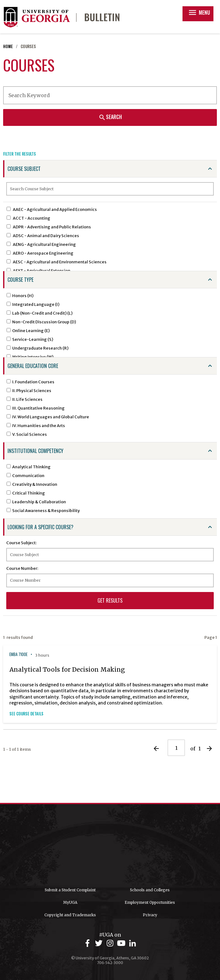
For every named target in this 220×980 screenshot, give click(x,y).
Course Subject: (21, 543)
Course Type (20, 280)
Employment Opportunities (150, 902)
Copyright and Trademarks (70, 915)
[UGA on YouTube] (122, 943)
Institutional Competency (35, 451)
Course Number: (22, 568)
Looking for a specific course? (40, 527)
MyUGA (70, 902)
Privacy (150, 915)
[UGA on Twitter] (100, 943)
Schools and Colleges (150, 890)
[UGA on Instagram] (111, 943)
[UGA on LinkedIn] (132, 943)
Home (8, 46)
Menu (199, 12)
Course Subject (24, 169)
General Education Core (33, 366)
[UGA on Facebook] (88, 943)
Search (110, 117)
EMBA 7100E (18, 654)
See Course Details (26, 714)
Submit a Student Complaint (70, 890)
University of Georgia (110, 846)
